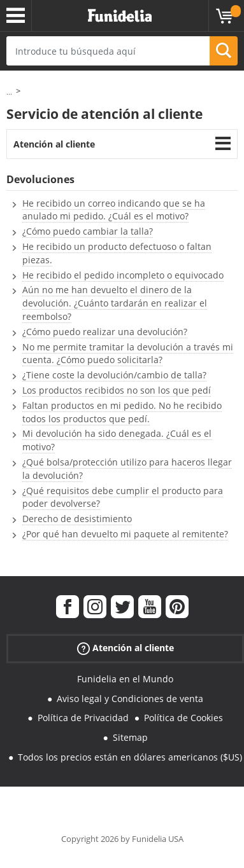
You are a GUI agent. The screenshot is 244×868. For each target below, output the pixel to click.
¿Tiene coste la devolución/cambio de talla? (114, 375)
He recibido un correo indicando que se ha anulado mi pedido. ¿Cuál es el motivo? (114, 210)
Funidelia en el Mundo (125, 679)
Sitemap (130, 737)
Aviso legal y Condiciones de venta (130, 699)
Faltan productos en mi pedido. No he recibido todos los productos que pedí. (122, 412)
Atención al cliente (54, 144)
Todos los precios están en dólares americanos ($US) (130, 757)
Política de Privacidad (83, 718)
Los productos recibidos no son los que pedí (117, 390)
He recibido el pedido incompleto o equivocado (123, 275)
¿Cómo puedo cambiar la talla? (88, 231)
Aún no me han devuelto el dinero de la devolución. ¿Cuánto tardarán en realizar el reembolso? (115, 303)
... (9, 92)
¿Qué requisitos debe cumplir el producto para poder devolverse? (123, 497)
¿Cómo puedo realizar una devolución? (105, 332)
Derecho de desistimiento (77, 519)
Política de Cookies (183, 718)
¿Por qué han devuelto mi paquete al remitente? (125, 534)
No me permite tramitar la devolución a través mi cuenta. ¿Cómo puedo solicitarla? (128, 354)
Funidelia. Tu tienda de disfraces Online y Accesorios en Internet (120, 16)
